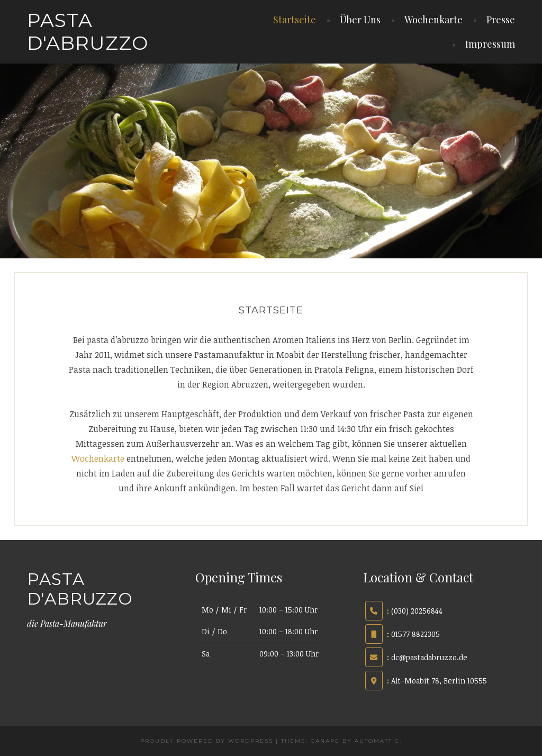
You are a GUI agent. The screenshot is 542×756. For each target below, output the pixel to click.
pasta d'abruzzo (88, 31)
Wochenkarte (433, 20)
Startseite (295, 20)
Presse (501, 20)
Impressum (490, 44)
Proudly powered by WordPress (207, 741)
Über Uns (360, 20)
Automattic (377, 741)
